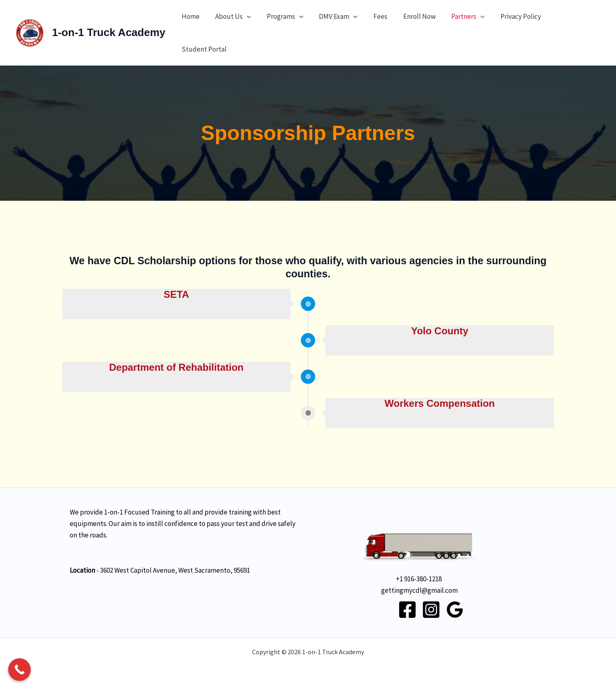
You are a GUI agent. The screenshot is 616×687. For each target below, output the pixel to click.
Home (189, 16)
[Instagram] (431, 610)
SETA (176, 294)
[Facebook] (407, 610)
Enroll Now (409, 16)
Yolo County (440, 331)
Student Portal (203, 49)
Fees (372, 16)
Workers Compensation (440, 403)
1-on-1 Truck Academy (109, 32)
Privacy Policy (507, 16)
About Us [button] (230, 16)
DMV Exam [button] (332, 16)
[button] (244, 16)
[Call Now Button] (19, 670)
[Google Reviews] (455, 610)
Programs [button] (281, 16)
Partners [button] (456, 16)
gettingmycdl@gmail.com (419, 590)
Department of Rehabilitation (176, 367)
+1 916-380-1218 (419, 579)
